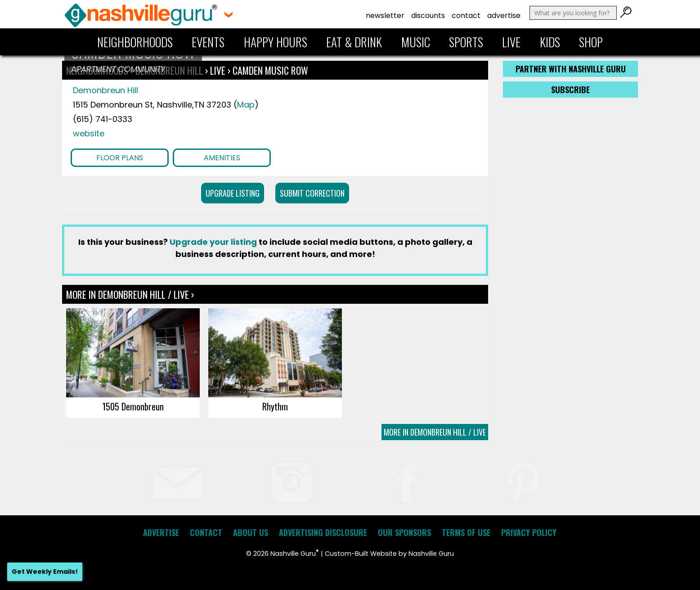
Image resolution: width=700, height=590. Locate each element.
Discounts (428, 16)
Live (511, 42)
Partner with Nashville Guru (571, 69)
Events (208, 42)
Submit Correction (312, 193)
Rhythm (275, 406)
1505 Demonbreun (133, 406)
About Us (251, 532)
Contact (466, 16)
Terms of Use (466, 532)
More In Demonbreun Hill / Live (435, 432)
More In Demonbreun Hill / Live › (130, 294)
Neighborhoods (135, 42)
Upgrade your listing (213, 242)
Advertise (504, 16)
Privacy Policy (529, 532)
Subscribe (570, 90)
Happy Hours (276, 42)
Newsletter (385, 16)
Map (246, 105)
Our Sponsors (404, 532)
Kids (550, 42)
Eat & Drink (354, 42)
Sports (466, 42)
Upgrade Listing (233, 193)
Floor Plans (120, 158)
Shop (591, 42)
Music (416, 42)
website (89, 133)
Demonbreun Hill (105, 90)
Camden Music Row (270, 70)
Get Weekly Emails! (45, 572)
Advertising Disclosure (323, 532)
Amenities (222, 158)
